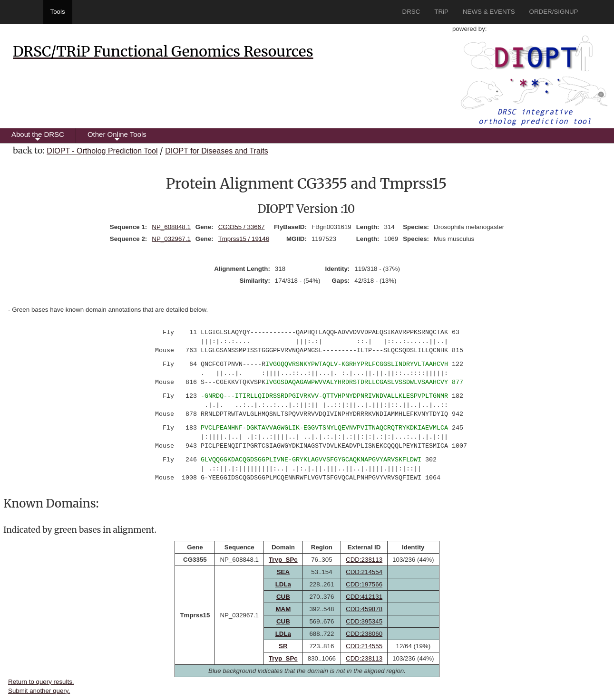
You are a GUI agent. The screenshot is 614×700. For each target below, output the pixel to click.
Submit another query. (39, 691)
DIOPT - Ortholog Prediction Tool (102, 151)
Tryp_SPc (283, 560)
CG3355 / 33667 (242, 227)
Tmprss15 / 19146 (244, 239)
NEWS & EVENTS (489, 12)
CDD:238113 (364, 560)
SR (283, 646)
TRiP (441, 12)
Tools (58, 12)
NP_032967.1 (171, 239)
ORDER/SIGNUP (554, 12)
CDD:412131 (364, 597)
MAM (283, 609)
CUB (283, 597)
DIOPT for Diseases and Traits (217, 151)
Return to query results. (41, 682)
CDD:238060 (364, 634)
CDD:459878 (364, 609)
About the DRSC (38, 137)
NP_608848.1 (171, 227)
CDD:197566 (364, 584)
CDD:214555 (364, 646)
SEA (283, 572)
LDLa (283, 584)
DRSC (411, 12)
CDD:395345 (364, 621)
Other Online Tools (117, 137)
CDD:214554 (364, 572)
